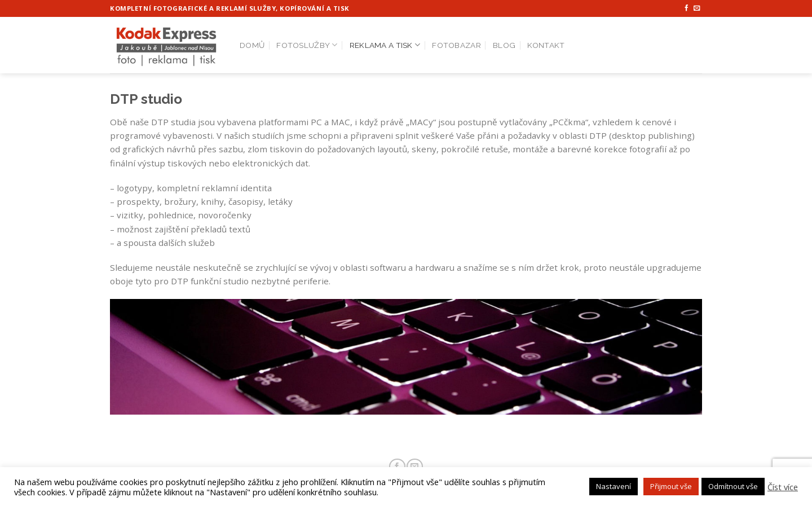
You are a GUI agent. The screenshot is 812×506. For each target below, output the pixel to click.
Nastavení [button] (614, 486)
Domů (252, 45)
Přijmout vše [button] (671, 486)
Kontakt (546, 45)
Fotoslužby (307, 45)
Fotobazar (456, 45)
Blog (504, 45)
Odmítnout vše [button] (733, 486)
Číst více (783, 487)
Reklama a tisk (385, 45)
